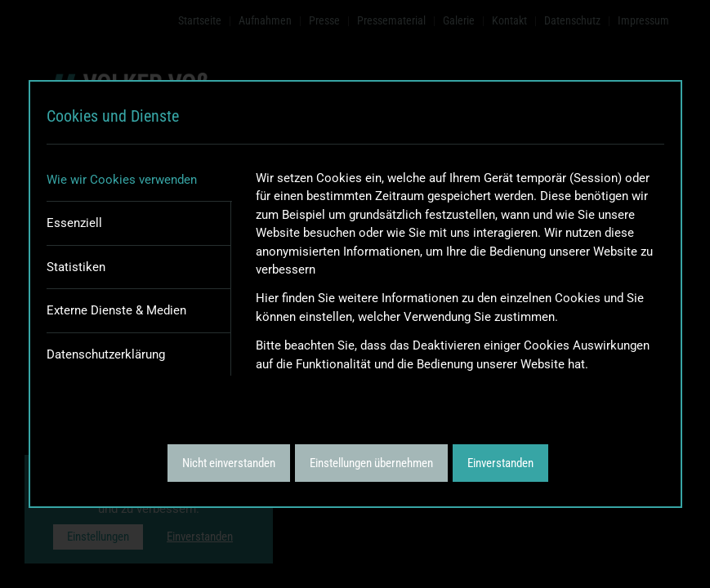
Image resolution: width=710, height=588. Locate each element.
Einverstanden (500, 463)
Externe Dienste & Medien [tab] (116, 310)
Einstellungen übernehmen (371, 463)
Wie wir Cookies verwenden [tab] (122, 180)
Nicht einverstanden (229, 463)
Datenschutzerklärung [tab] (106, 354)
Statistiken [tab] (76, 267)
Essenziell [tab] (74, 223)
